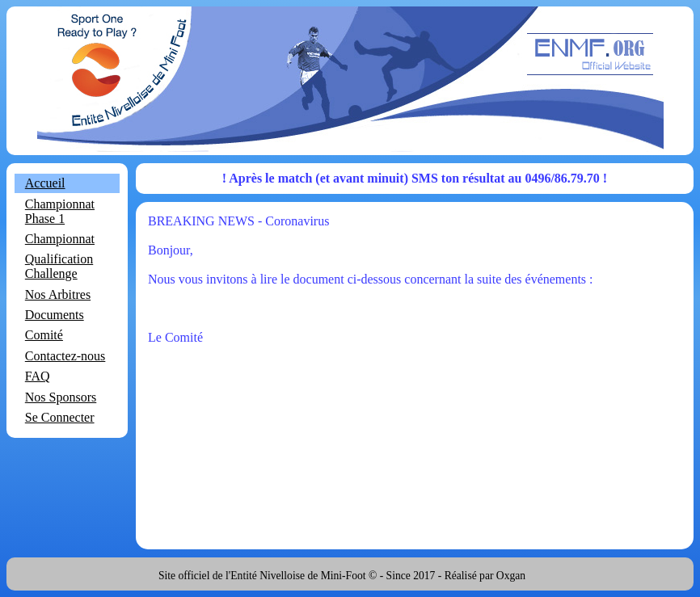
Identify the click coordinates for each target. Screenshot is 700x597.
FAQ (38, 376)
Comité (44, 335)
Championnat (60, 239)
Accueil (45, 183)
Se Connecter (60, 417)
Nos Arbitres (58, 294)
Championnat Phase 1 (60, 211)
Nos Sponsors (61, 397)
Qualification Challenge (59, 266)
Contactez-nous (65, 356)
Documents (55, 315)
